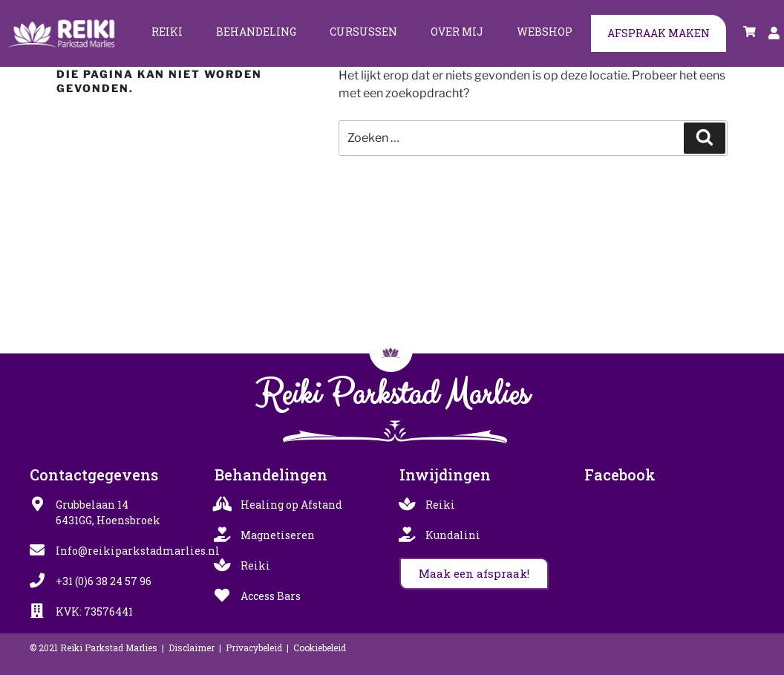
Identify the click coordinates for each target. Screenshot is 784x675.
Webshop (545, 32)
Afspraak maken (659, 33)
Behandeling (256, 32)
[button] (474, 574)
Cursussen (363, 32)
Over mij (457, 32)
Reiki (167, 32)
